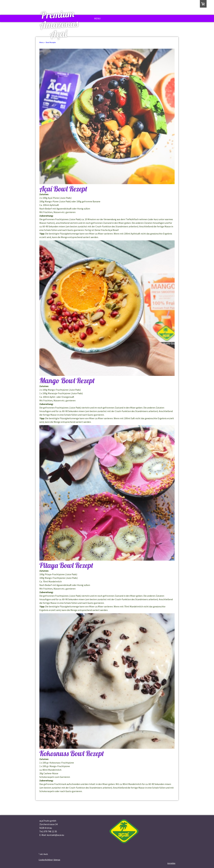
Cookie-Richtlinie (45, 860)
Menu (97, 18)
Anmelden (171, 863)
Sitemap (57, 860)
